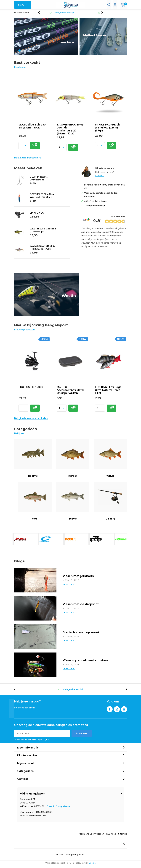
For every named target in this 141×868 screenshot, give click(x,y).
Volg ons (113, 704)
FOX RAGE (96, 541)
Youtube (124, 711)
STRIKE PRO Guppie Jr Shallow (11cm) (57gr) (108, 130)
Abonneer (82, 736)
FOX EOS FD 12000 (31, 389)
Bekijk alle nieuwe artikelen (31, 421)
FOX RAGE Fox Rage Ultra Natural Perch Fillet (108, 392)
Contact (100, 178)
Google (92, 865)
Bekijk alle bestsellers (28, 160)
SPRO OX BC (37, 215)
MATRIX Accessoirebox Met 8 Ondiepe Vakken (70, 392)
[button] (19, 53)
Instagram (117, 711)
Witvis (110, 461)
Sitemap (123, 836)
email (32, 710)
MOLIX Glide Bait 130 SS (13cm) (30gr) (32, 128)
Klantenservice (21, 15)
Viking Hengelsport (75, 857)
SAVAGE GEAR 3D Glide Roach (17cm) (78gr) (43, 250)
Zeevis (73, 503)
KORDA (121, 541)
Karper (73, 461)
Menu (21, 5)
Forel (35, 503)
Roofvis (33, 461)
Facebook (110, 711)
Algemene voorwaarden (91, 836)
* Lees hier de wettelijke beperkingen (31, 742)
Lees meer (69, 586)
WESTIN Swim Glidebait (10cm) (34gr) (43, 232)
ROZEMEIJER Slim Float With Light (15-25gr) (42, 198)
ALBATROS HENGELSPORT (20, 541)
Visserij (110, 503)
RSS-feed (111, 836)
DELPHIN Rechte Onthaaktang (39, 181)
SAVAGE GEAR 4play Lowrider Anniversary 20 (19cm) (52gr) (70, 131)
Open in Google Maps (58, 809)
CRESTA (45, 541)
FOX (70, 541)
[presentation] (41, 15)
